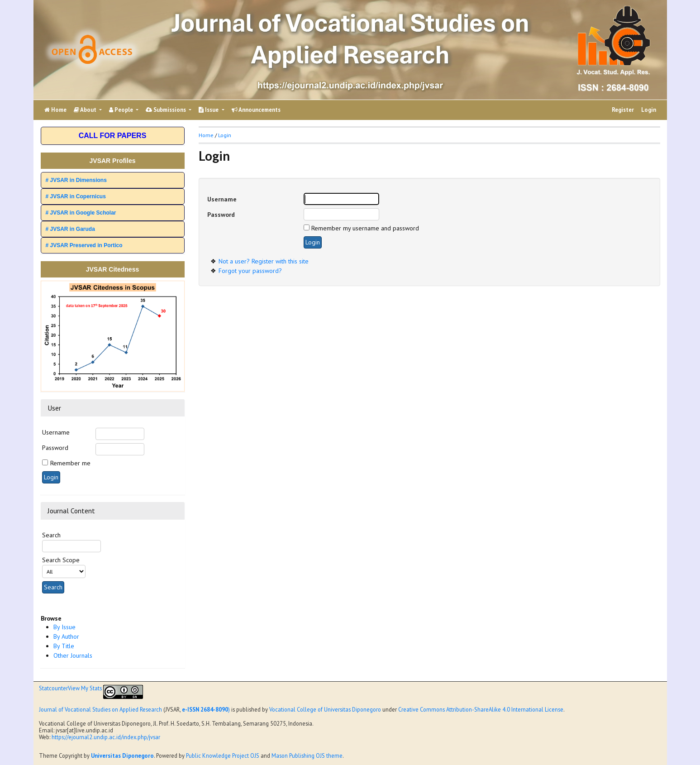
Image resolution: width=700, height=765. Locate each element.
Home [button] (206, 135)
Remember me (70, 463)
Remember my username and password (365, 228)
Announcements (256, 110)
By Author (66, 636)
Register (623, 110)
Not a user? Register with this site (264, 261)
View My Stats (85, 688)
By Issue (64, 627)
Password (55, 448)
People (122, 110)
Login (649, 110)
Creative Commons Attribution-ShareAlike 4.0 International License (481, 709)
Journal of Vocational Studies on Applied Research (100, 709)
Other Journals (73, 655)
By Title (64, 646)
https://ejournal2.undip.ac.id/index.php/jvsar (106, 737)
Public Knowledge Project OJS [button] (223, 755)
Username (56, 432)
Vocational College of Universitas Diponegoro (325, 709)
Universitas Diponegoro (122, 755)
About (86, 110)
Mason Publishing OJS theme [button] (307, 755)
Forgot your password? (250, 271)
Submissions (167, 110)
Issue (209, 110)
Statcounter (53, 688)
